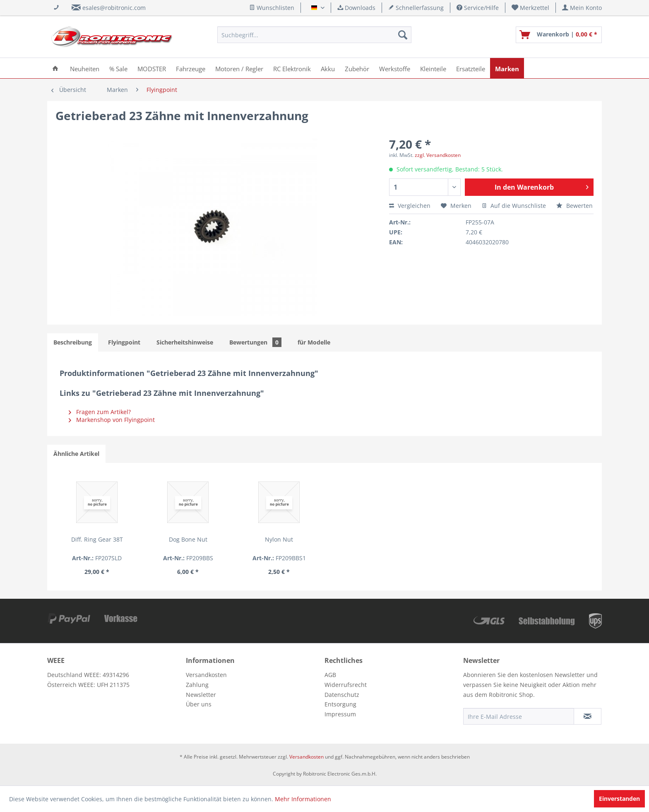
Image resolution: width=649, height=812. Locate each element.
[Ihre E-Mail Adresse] (519, 716)
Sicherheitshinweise (185, 342)
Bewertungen (255, 342)
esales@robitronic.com (114, 8)
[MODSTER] (152, 68)
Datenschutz (342, 695)
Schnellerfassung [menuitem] (416, 8)
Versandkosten (206, 675)
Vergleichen (410, 206)
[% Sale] (118, 68)
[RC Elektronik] (292, 68)
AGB (330, 675)
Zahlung (197, 685)
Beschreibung (73, 342)
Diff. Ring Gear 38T (106, 539)
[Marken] (507, 68)
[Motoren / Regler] (239, 68)
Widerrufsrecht (346, 685)
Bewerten (574, 206)
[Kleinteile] (433, 68)
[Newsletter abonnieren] (588, 716)
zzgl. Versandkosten (438, 155)
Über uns (199, 704)
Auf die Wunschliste (514, 206)
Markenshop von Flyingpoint (112, 420)
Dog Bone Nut (215, 539)
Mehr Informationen (303, 799)
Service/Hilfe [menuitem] (478, 8)
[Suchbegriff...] (314, 35)
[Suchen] (403, 35)
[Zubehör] (357, 68)
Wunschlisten (272, 8)
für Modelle (314, 342)
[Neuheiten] (85, 68)
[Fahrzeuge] (191, 68)
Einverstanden (619, 799)
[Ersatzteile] (471, 68)
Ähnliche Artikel (76, 454)
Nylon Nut (324, 539)
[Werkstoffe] (395, 68)
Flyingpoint (124, 342)
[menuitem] (531, 8)
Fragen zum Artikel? (100, 412)
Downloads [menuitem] (356, 8)
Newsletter (201, 695)
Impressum (340, 714)
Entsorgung (340, 704)
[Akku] (328, 68)
